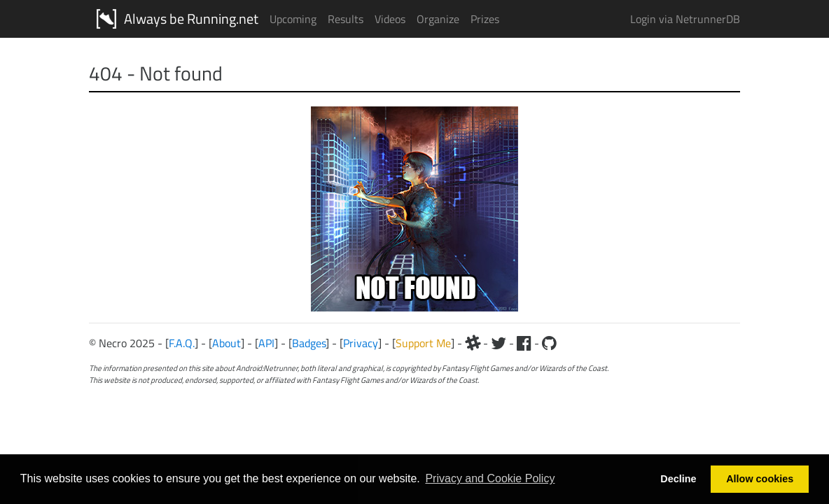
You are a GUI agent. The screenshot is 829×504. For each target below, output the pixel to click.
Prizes (485, 19)
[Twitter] (499, 343)
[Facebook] (524, 343)
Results (346, 19)
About (227, 343)
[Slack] (473, 343)
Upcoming (293, 19)
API (266, 343)
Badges (309, 343)
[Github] (549, 343)
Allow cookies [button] (760, 479)
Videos (390, 19)
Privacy (361, 343)
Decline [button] (678, 479)
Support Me (423, 343)
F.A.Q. (182, 343)
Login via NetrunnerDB (685, 19)
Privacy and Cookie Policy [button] (490, 478)
